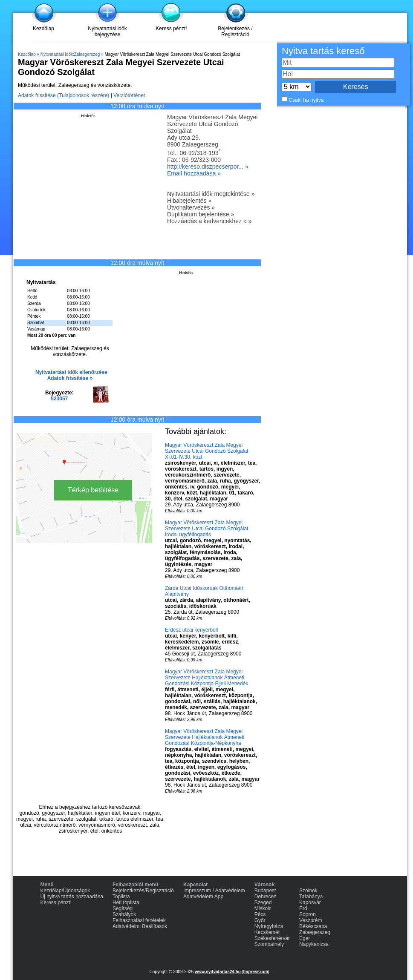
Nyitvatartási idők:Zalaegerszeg (70, 54)
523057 (59, 399)
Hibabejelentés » (189, 201)
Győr (260, 920)
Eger (305, 938)
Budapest (265, 891)
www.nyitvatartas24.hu (218, 972)
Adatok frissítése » (70, 378)
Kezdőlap (43, 29)
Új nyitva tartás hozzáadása (72, 897)
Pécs (260, 914)
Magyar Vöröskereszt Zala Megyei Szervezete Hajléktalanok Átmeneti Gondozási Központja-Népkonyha (205, 737)
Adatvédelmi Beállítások (140, 926)
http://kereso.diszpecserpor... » (208, 167)
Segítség (123, 908)
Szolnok (308, 891)
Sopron (308, 914)
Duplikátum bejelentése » (201, 214)
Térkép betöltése (93, 490)
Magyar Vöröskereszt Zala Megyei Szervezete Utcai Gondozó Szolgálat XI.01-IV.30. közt (206, 451)
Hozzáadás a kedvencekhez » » (209, 221)
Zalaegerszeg (315, 932)
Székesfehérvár (272, 938)
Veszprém (310, 920)
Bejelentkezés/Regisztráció (143, 891)
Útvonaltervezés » (191, 207)
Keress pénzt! (171, 29)
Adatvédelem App (203, 897)
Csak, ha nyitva (306, 100)
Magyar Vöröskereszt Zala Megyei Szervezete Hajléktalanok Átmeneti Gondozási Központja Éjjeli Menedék (206, 678)
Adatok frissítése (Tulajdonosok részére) (64, 95)
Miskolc (263, 908)
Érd (303, 908)
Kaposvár (310, 902)
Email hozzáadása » (194, 173)
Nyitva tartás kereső (323, 51)
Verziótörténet (129, 95)
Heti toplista (126, 902)
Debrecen (266, 897)
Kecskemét (267, 932)
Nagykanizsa (314, 944)
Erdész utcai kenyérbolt (192, 630)
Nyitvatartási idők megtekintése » (211, 194)
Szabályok (124, 914)
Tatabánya (311, 897)
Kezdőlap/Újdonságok (65, 891)
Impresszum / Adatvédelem (214, 891)
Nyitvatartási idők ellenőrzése (71, 372)
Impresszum (255, 972)
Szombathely (269, 944)
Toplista (121, 897)
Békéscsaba (313, 926)
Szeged (263, 902)
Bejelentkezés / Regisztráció (235, 32)
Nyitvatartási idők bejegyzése (107, 32)
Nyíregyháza (269, 926)
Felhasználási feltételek (139, 920)
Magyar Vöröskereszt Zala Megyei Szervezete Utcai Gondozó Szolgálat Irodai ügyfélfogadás (206, 529)
